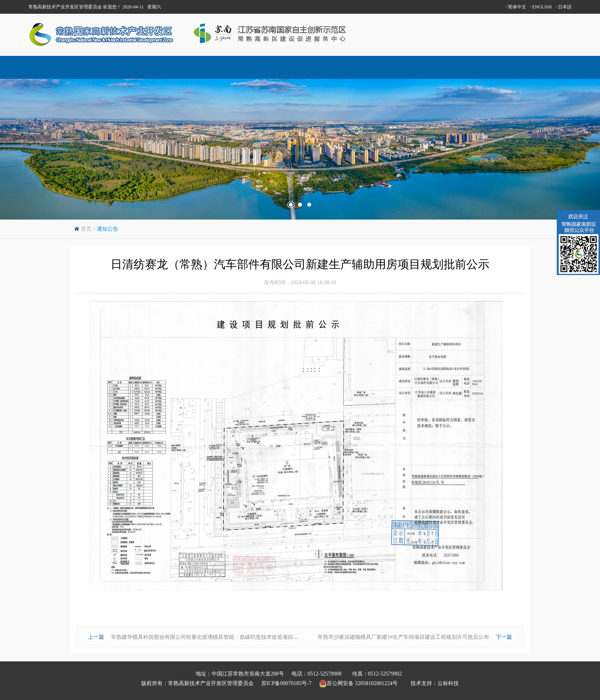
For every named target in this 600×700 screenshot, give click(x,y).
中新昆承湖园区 (348, 67)
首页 (57, 67)
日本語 (564, 7)
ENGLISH (541, 7)
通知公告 (108, 229)
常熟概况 (116, 67)
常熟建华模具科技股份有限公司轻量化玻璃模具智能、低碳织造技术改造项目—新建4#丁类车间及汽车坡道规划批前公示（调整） (264, 637)
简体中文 (516, 7)
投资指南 (406, 67)
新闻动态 (465, 67)
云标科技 (448, 683)
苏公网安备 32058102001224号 (361, 684)
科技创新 (290, 67)
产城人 (232, 67)
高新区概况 (174, 67)
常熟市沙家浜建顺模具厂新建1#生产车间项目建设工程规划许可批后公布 (403, 637)
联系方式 (522, 67)
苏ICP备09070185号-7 (286, 683)
